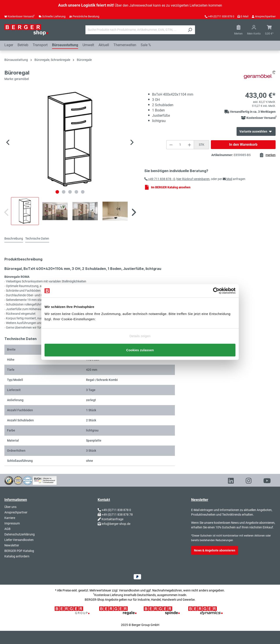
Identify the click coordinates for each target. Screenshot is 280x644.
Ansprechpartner (265, 16)
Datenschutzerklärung (20, 534)
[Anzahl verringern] (171, 145)
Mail (227, 179)
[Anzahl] (180, 145)
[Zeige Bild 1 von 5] (57, 192)
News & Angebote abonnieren (215, 550)
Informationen (16, 500)
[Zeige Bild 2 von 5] (64, 192)
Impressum (12, 523)
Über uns (10, 507)
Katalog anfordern (17, 556)
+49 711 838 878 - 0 (160, 179)
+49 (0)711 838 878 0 (221, 16)
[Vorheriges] (8, 143)
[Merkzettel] (238, 30)
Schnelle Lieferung (54, 16)
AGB (7, 529)
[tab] (14, 239)
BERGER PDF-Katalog (19, 551)
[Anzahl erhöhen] (190, 145)
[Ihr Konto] (254, 30)
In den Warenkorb (243, 145)
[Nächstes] (132, 143)
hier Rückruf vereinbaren (193, 179)
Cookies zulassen (140, 353)
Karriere (10, 518)
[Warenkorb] (269, 30)
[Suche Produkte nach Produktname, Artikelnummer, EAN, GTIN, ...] (135, 30)
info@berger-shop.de (116, 524)
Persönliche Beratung (86, 16)
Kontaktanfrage (112, 519)
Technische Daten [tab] (37, 238)
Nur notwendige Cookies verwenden (140, 340)
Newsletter (12, 545)
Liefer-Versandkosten (19, 540)
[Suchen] (190, 30)
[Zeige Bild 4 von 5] (76, 192)
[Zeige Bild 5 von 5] (83, 192)
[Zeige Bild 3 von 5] (70, 192)
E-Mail (245, 16)
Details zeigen (140, 333)
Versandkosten (129, 590)
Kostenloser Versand (21, 16)
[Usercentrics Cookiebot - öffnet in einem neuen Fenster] (216, 287)
